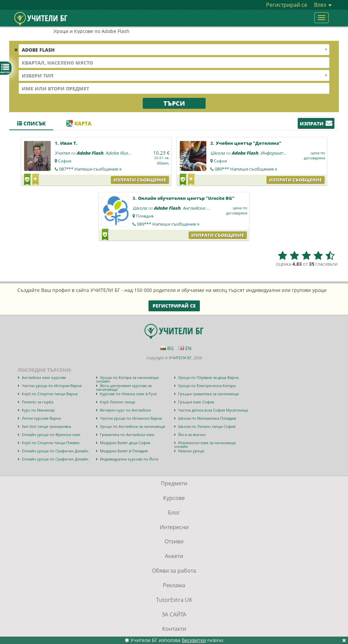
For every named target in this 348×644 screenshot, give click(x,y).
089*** (246, 169)
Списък (31, 123)
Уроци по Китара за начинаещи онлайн (127, 379)
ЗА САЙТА (174, 614)
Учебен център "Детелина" (249, 143)
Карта (79, 123)
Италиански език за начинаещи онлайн (205, 445)
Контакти (174, 629)
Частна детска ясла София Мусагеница (213, 410)
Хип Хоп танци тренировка (46, 426)
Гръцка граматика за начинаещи (208, 394)
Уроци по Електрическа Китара (207, 386)
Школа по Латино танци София (207, 426)
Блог (174, 512)
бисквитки (194, 640)
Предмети (174, 483)
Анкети (174, 556)
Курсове (174, 498)
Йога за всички (192, 434)
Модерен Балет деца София (125, 443)
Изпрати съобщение (140, 180)
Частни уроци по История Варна (52, 386)
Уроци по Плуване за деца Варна (208, 377)
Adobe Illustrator (123, 153)
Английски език (199, 208)
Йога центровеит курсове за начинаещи (124, 387)
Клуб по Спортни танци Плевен (51, 443)
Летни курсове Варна (41, 418)
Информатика (275, 153)
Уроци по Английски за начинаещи (133, 426)
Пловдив (145, 216)
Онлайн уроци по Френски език (51, 434)
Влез (323, 5)
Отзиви (174, 541)
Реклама (174, 585)
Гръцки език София (196, 402)
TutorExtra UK (174, 600)
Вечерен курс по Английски (125, 410)
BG (167, 348)
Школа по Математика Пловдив (207, 418)
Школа (217, 153)
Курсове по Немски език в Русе (128, 394)
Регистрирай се (287, 5)
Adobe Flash (90, 153)
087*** (90, 169)
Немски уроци (191, 451)
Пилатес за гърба (38, 402)
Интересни (174, 527)
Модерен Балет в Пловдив (124, 451)
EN (185, 348)
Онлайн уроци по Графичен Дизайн (55, 451)
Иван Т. (69, 143)
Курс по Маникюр (38, 410)
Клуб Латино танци (118, 402)
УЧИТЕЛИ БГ (180, 358)
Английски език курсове (44, 377)
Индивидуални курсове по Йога (129, 459)
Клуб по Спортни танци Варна (50, 394)
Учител (62, 153)
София (65, 161)
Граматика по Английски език (127, 434)
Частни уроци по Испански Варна (131, 418)
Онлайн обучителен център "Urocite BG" (186, 198)
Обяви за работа (174, 571)
